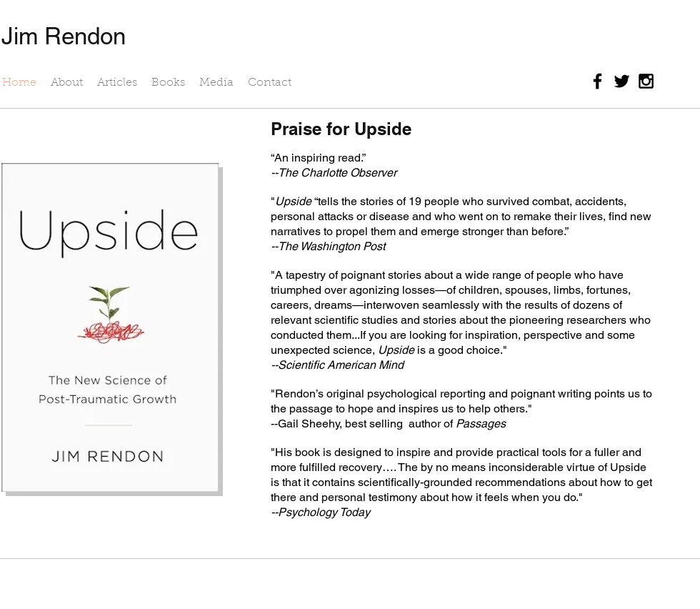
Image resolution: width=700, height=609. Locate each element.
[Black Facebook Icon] (597, 81)
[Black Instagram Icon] (646, 81)
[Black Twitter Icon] (622, 81)
